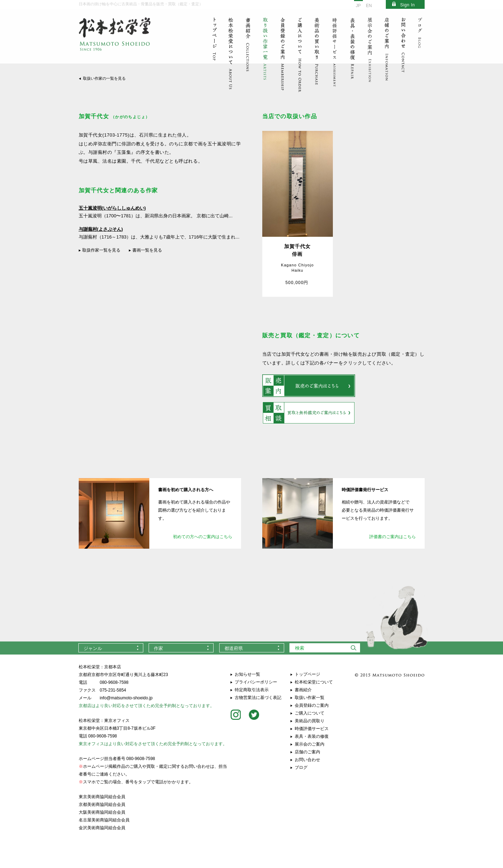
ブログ (301, 767)
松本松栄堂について (314, 682)
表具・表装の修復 (312, 736)
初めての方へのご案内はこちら (203, 537)
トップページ (307, 674)
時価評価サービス (312, 729)
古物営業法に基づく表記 (258, 698)
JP (358, 6)
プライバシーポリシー (256, 682)
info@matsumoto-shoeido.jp (126, 698)
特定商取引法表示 (252, 690)
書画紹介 (303, 690)
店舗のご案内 (307, 752)
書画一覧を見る (147, 250)
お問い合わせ (307, 760)
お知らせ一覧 (247, 674)
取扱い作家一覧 (310, 698)
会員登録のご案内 (312, 705)
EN (369, 6)
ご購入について (310, 713)
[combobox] (111, 648)
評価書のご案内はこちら (393, 537)
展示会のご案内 (310, 744)
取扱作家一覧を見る (101, 250)
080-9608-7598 (114, 682)
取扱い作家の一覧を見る (104, 78)
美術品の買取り (310, 721)
